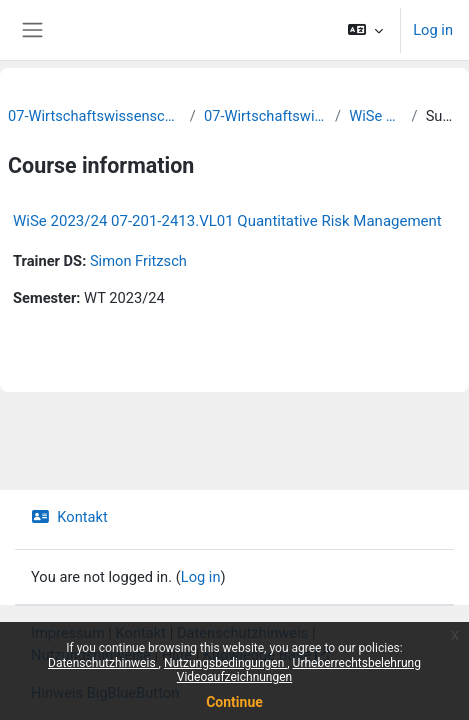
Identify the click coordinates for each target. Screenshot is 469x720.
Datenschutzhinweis (103, 663)
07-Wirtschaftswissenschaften (265, 116)
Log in (433, 30)
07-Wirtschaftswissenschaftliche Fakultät (95, 116)
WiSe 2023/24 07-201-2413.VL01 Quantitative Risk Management (227, 221)
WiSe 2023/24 (376, 116)
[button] (365, 30)
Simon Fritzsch (138, 261)
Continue (234, 702)
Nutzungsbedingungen (225, 663)
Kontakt (69, 517)
